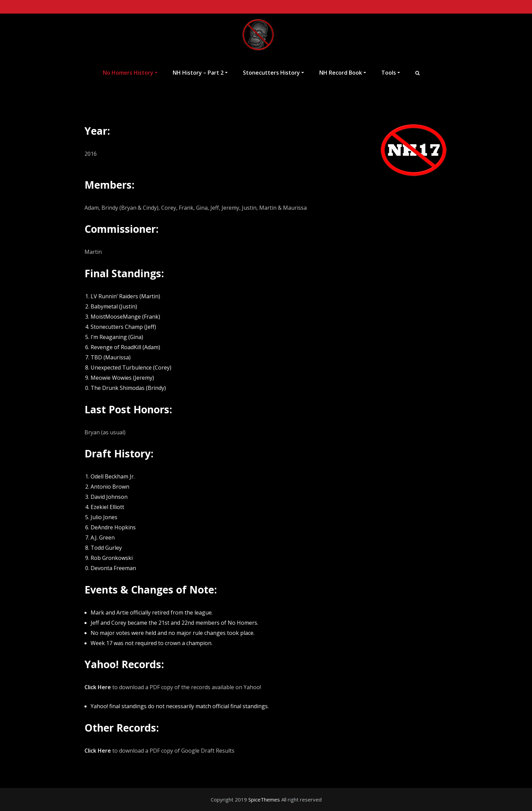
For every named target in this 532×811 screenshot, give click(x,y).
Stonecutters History (273, 73)
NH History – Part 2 (200, 73)
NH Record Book (343, 73)
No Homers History (130, 73)
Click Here (98, 687)
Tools (391, 73)
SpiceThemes (264, 799)
